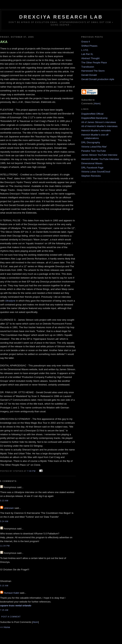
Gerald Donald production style (98, 79)
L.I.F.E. (85, 50)
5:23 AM (4, 501)
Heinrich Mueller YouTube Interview (100, 159)
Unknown (9, 508)
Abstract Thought (90, 58)
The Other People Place (94, 63)
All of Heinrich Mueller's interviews (99, 126)
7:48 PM (32, 471)
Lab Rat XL (87, 54)
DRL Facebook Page (92, 168)
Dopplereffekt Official (92, 114)
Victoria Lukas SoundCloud (96, 172)
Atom (35, 622)
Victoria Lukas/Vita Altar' (94, 147)
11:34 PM (5, 546)
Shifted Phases (89, 46)
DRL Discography (91, 142)
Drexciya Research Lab (61, 17)
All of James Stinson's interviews (99, 122)
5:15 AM (4, 586)
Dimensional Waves (92, 163)
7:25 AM (4, 610)
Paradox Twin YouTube (94, 151)
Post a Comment (11, 617)
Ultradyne (10, 301)
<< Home (5, 627)
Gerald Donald (89, 75)
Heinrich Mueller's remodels (96, 130)
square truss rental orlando (16, 606)
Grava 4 (86, 42)
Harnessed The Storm (93, 71)
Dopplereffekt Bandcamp (94, 118)
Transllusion (88, 67)
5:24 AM (4, 521)
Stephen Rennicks (91, 176)
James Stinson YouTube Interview (99, 155)
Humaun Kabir (12, 593)
